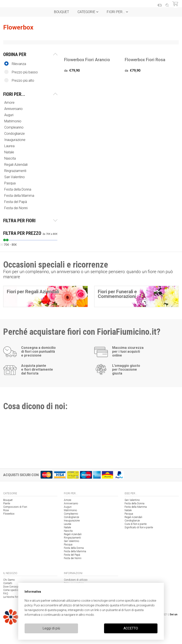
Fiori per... (117, 12)
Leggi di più (51, 628)
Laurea (10, 146)
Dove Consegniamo (14, 587)
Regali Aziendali (16, 165)
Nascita (10, 158)
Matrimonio (13, 121)
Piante (7, 503)
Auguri (9, 115)
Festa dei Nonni (16, 208)
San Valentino (15, 177)
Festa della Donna (18, 189)
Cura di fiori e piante (136, 524)
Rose (6, 510)
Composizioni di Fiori (15, 507)
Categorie (88, 12)
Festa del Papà (16, 202)
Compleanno (14, 127)
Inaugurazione (15, 140)
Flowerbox (9, 514)
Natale (10, 152)
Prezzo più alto (19, 80)
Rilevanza (15, 64)
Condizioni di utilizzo (76, 580)
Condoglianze (15, 134)
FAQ (6, 594)
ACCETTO (131, 628)
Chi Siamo (9, 580)
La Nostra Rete (11, 597)
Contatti (8, 583)
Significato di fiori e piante (139, 527)
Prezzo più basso (21, 72)
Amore (10, 103)
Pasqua (10, 183)
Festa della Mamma (20, 196)
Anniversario (14, 109)
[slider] (4, 240)
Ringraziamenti (16, 171)
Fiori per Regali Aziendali (33, 292)
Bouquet (62, 12)
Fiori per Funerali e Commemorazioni (117, 294)
